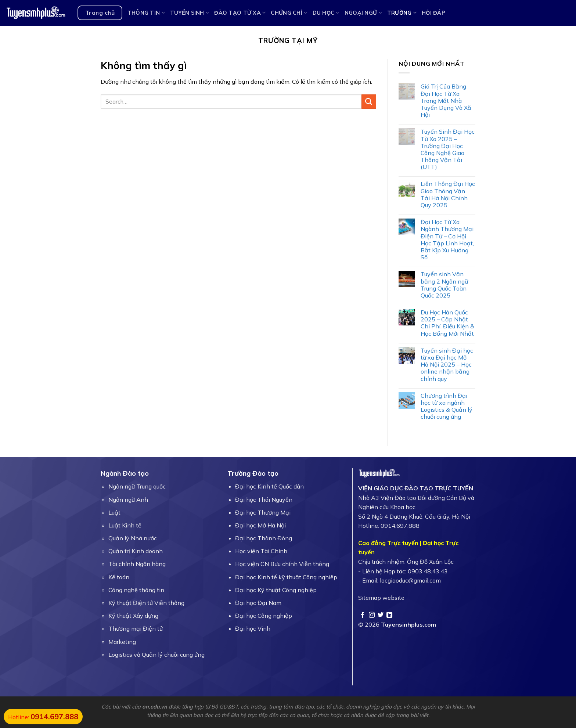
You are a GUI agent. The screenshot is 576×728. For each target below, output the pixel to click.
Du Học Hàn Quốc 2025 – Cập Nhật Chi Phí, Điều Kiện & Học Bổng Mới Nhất (447, 323)
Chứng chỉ (289, 13)
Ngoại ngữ (363, 13)
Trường (402, 13)
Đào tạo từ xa (240, 13)
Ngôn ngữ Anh (128, 500)
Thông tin (146, 13)
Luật (114, 512)
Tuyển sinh (190, 13)
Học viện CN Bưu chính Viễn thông (282, 564)
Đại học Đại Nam (258, 603)
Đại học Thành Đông (264, 538)
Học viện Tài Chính (261, 551)
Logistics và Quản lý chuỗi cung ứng (156, 655)
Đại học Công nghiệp (264, 616)
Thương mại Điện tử (136, 628)
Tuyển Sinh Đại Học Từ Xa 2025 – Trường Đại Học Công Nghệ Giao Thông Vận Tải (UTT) (448, 149)
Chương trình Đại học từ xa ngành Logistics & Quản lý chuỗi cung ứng (447, 406)
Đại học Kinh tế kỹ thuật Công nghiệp (286, 577)
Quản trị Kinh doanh (136, 551)
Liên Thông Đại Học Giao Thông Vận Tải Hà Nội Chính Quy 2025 (448, 194)
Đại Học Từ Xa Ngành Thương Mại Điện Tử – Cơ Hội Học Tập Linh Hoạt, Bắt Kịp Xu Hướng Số (447, 240)
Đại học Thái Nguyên (264, 500)
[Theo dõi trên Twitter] (381, 615)
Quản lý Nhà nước (133, 538)
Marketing (122, 642)
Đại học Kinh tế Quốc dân (269, 486)
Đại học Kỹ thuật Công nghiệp (276, 590)
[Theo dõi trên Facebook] (363, 615)
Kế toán (119, 577)
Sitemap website (381, 598)
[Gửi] (369, 102)
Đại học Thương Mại (263, 512)
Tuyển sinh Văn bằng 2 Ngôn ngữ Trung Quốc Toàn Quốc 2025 (444, 285)
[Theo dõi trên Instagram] (372, 615)
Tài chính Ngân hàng (137, 564)
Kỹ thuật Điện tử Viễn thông (146, 603)
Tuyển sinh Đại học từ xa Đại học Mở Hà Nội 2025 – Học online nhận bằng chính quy (447, 365)
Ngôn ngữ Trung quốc (137, 486)
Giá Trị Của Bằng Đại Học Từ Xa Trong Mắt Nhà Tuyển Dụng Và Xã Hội (446, 101)
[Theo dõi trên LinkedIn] (389, 615)
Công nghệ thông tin (136, 590)
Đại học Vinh (253, 628)
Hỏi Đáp (433, 13)
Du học (326, 13)
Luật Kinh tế (125, 525)
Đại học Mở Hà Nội (260, 525)
